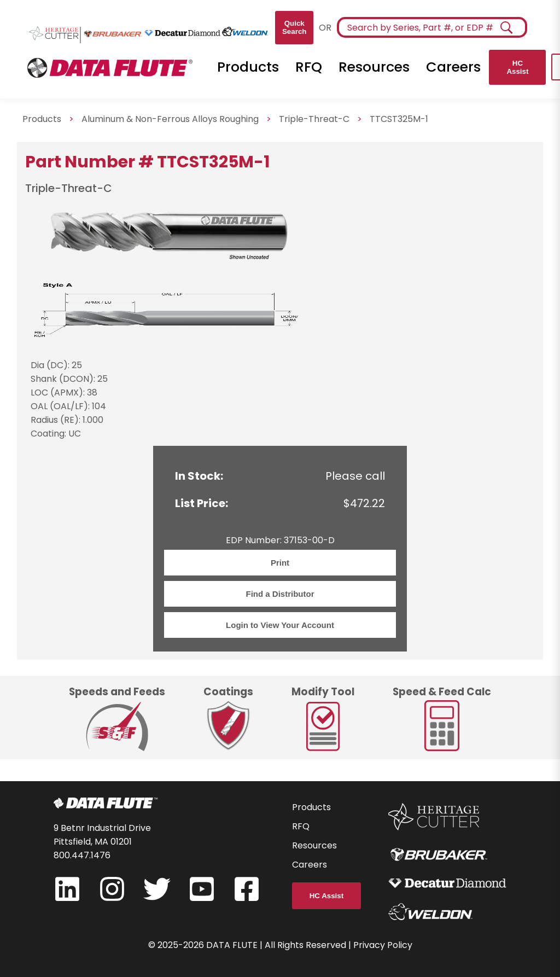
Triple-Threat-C (314, 119)
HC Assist (517, 67)
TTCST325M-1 (399, 119)
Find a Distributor (280, 594)
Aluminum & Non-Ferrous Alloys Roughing (170, 119)
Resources (374, 67)
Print (280, 563)
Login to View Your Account (280, 625)
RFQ (309, 67)
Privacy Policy (383, 945)
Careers (453, 67)
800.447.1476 (82, 855)
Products (248, 67)
